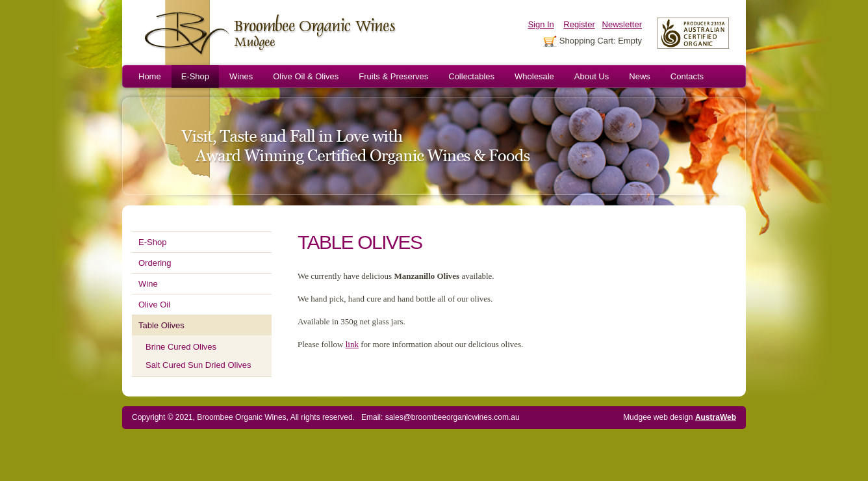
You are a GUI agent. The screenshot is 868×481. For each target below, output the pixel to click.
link (352, 344)
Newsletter (622, 24)
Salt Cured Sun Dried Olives (198, 365)
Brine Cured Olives (181, 347)
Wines (241, 76)
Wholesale (534, 76)
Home (150, 76)
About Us (592, 76)
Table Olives (161, 325)
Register (579, 24)
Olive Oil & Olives (306, 76)
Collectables (471, 76)
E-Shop (195, 76)
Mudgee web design (680, 417)
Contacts (687, 76)
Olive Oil (154, 305)
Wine (148, 284)
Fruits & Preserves (393, 76)
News (640, 76)
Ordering (155, 263)
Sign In (541, 24)
